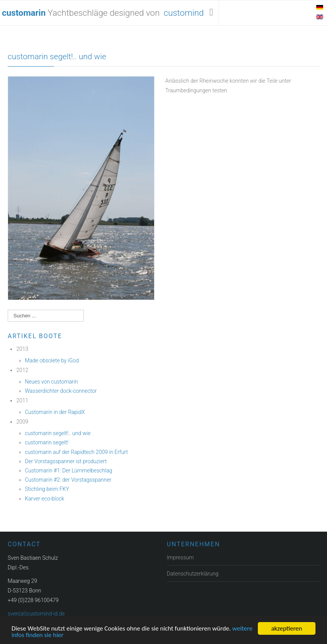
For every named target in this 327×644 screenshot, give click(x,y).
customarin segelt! (47, 442)
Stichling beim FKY (47, 489)
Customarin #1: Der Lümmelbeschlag (69, 470)
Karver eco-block (45, 499)
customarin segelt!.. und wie (57, 57)
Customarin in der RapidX (55, 412)
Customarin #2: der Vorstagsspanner (68, 480)
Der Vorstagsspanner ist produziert (66, 461)
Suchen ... (8, 310)
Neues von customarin (51, 382)
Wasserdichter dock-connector (61, 391)
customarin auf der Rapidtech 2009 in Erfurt (76, 452)
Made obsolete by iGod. (53, 360)
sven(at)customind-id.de (36, 614)
